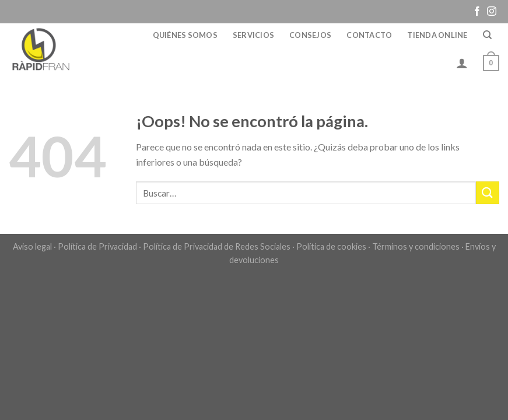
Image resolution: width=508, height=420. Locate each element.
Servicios (253, 35)
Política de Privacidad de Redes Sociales (217, 246)
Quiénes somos (185, 35)
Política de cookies (331, 246)
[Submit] (488, 193)
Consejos (310, 35)
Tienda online (437, 35)
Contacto (369, 35)
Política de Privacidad (97, 246)
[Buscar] (487, 35)
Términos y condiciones (416, 246)
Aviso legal (32, 246)
